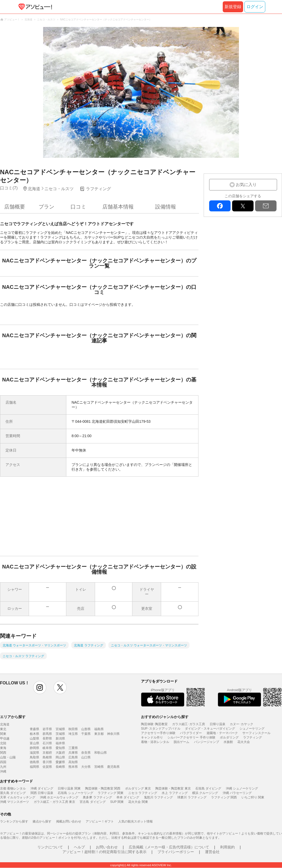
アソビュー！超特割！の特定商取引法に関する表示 (104, 852)
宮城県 (60, 729)
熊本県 (73, 767)
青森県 (34, 729)
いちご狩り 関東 (253, 797)
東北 (3, 729)
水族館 (228, 742)
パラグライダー (191, 733)
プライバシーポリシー (176, 852)
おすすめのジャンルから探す (165, 717)
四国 (3, 762)
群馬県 (47, 734)
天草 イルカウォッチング (18, 797)
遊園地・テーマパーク (222, 733)
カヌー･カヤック (242, 724)
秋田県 (73, 729)
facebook (220, 206)
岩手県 (47, 729)
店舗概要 (15, 207)
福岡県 (34, 767)
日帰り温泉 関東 (69, 788)
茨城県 (60, 734)
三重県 (73, 748)
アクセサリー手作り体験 (158, 733)
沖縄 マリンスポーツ (14, 802)
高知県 (73, 762)
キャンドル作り (152, 737)
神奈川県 (113, 734)
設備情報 (166, 207)
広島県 (73, 757)
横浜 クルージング (205, 793)
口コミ (78, 207)
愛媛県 (60, 762)
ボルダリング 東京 (138, 788)
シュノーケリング (252, 729)
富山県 (34, 743)
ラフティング (252, 737)
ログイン (255, 7)
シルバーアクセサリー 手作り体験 (191, 737)
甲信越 (5, 739)
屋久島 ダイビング (13, 793)
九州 (3, 767)
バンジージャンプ (207, 742)
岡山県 (60, 757)
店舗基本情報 (118, 207)
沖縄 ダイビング (42, 788)
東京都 (99, 734)
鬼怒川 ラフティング (158, 797)
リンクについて (50, 847)
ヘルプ (79, 847)
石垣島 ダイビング (208, 788)
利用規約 (227, 847)
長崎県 (60, 767)
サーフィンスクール (256, 733)
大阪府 (60, 753)
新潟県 (60, 739)
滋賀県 (34, 753)
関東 (3, 734)
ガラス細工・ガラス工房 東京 (54, 802)
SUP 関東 (117, 802)
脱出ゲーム (181, 742)
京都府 (47, 753)
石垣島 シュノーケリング (75, 793)
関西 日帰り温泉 (42, 793)
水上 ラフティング (175, 793)
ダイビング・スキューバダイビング (210, 729)
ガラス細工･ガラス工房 (189, 724)
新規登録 (233, 7)
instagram (40, 687)
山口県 (86, 757)
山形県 (86, 729)
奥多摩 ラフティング (97, 797)
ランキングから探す (14, 821)
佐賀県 (47, 767)
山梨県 (34, 739)
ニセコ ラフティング (143, 793)
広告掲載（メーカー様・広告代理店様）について (169, 847)
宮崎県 (99, 767)
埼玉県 (73, 734)
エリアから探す (13, 717)
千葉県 (86, 734)
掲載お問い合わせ (69, 821)
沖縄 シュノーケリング (242, 788)
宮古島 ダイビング (93, 802)
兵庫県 (73, 753)
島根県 (47, 757)
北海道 (5, 724)
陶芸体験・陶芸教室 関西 (103, 788)
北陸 (3, 743)
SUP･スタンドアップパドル (161, 729)
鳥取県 (34, 757)
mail (266, 206)
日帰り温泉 (218, 724)
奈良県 (86, 753)
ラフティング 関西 (224, 797)
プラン (46, 207)
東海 (3, 748)
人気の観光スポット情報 (136, 821)
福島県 (99, 729)
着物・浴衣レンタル (155, 742)
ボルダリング (229, 737)
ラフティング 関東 (111, 793)
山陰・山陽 (8, 757)
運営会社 (212, 852)
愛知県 (60, 748)
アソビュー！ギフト (100, 821)
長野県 (47, 739)
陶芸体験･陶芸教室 (154, 724)
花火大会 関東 (138, 802)
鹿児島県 (113, 767)
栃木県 (34, 734)
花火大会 (244, 742)
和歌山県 (101, 753)
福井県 (60, 743)
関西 (3, 753)
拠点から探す (42, 821)
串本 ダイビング (128, 797)
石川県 (47, 743)
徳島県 (34, 762)
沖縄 (3, 771)
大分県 (86, 767)
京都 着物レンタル (13, 788)
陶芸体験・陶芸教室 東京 (173, 788)
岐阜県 (47, 748)
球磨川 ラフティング (192, 797)
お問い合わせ (107, 847)
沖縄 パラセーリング (237, 793)
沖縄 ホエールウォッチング (59, 797)
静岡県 (34, 748)
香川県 (47, 762)
